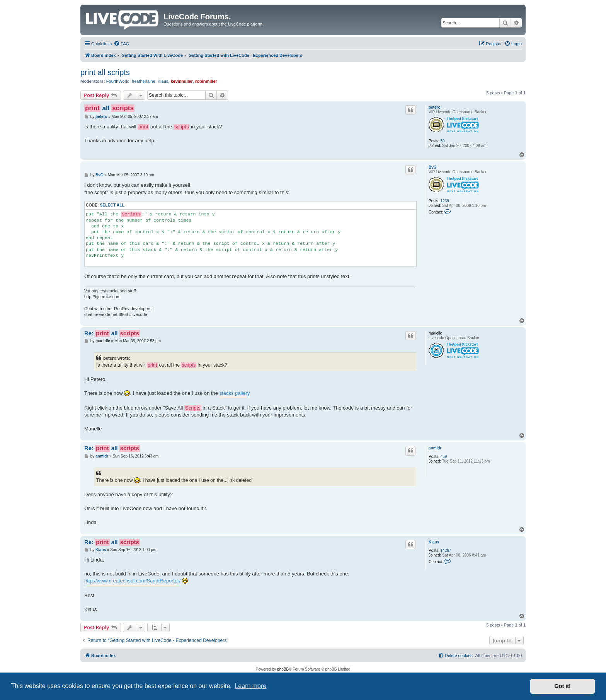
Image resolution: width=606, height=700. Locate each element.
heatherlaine (144, 81)
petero (435, 107)
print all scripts (105, 72)
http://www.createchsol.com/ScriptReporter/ (132, 581)
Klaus (163, 81)
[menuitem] (121, 44)
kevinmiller (181, 81)
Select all (112, 205)
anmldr (435, 448)
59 (443, 141)
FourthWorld (118, 81)
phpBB (283, 669)
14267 (446, 551)
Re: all (112, 333)
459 (444, 457)
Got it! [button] (563, 686)
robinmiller (206, 81)
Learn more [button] (250, 686)
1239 (445, 201)
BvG (433, 167)
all (109, 108)
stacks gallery (235, 393)
